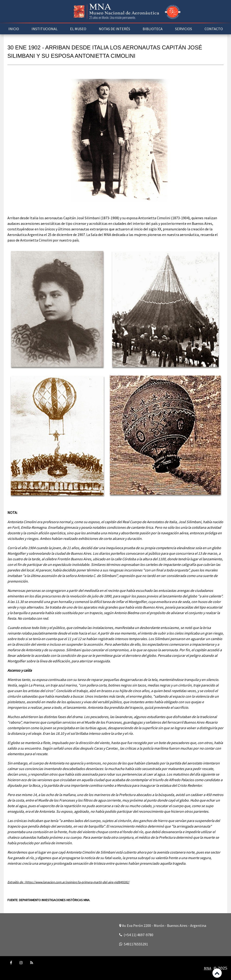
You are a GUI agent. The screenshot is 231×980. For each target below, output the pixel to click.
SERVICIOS (184, 29)
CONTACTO (214, 29)
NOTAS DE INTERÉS (114, 29)
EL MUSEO (78, 29)
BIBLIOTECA (153, 29)
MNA (208, 968)
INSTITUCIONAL (45, 29)
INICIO (14, 29)
